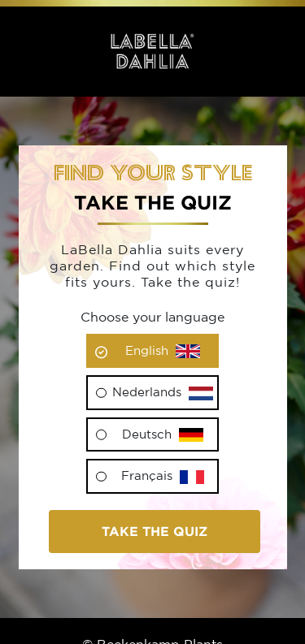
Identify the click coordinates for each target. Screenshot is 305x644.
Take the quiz (155, 531)
